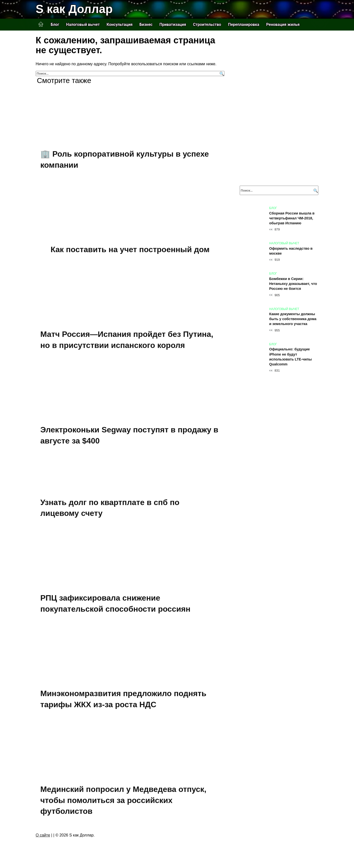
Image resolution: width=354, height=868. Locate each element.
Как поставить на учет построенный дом (130, 249)
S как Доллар (74, 9)
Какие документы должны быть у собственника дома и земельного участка (293, 319)
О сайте (43, 835)
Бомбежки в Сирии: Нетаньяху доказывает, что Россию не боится (293, 284)
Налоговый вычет (83, 25)
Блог (55, 25)
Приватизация (173, 25)
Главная (41, 24)
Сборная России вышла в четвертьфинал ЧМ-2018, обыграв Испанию (292, 218)
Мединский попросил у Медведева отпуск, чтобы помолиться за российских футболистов (123, 800)
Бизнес (146, 25)
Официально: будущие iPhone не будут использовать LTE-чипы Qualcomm (290, 357)
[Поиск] (221, 74)
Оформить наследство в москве (291, 251)
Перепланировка (244, 25)
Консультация (120, 25)
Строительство (207, 25)
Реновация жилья (283, 25)
